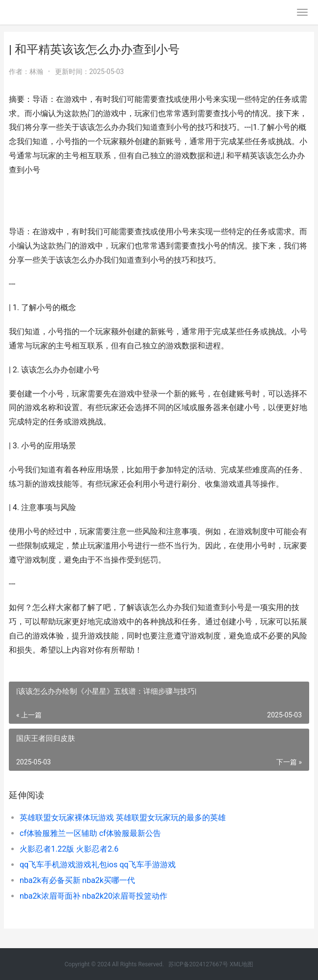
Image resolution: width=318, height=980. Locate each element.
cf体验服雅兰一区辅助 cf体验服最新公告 (90, 833)
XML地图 (241, 964)
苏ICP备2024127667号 (198, 964)
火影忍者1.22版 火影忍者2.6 (69, 849)
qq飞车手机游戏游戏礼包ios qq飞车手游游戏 (98, 865)
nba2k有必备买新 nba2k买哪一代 (77, 880)
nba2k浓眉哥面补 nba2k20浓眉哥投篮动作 (93, 896)
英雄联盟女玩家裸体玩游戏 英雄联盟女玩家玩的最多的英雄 (123, 818)
